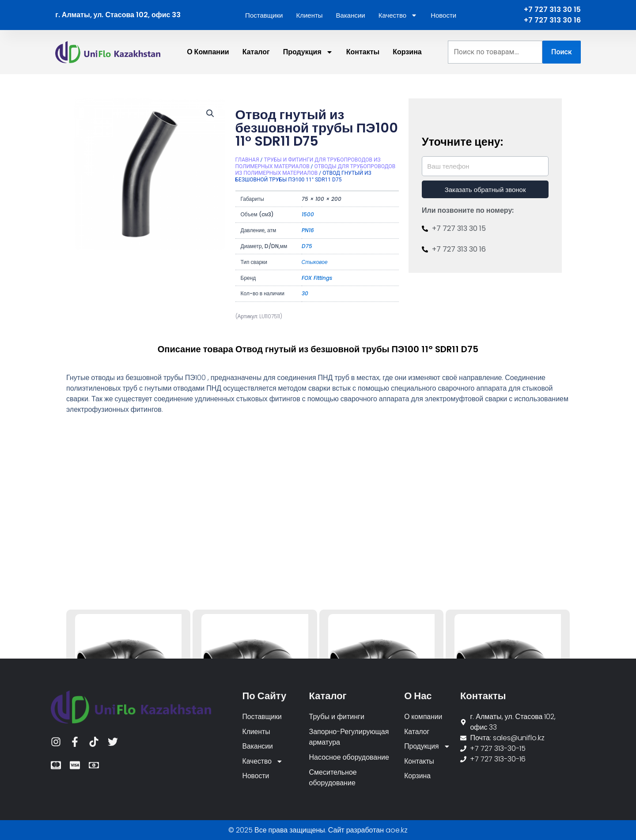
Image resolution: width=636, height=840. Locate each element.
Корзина (407, 52)
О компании (208, 52)
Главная (247, 160)
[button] (210, 113)
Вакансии (351, 15)
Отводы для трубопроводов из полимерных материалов (316, 170)
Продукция (308, 52)
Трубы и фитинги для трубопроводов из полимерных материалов (308, 163)
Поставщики (264, 15)
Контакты (363, 52)
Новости (443, 15)
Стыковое (315, 262)
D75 (307, 246)
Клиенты (309, 15)
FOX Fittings (317, 278)
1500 (308, 214)
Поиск (562, 52)
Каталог (256, 52)
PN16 (308, 230)
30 (305, 293)
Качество (398, 15)
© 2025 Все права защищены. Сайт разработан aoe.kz (318, 830)
